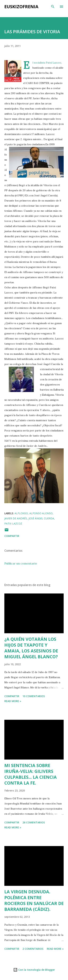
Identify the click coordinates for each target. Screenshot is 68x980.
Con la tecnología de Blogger (34, 970)
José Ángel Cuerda (41, 518)
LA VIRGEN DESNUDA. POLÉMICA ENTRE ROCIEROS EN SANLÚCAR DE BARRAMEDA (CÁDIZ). (34, 900)
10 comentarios (34, 696)
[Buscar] (53, 7)
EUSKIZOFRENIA (21, 6)
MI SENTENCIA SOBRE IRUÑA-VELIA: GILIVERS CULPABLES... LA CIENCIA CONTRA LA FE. (31, 774)
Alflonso (21, 513)
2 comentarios (33, 949)
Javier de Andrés (16, 518)
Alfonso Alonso (41, 513)
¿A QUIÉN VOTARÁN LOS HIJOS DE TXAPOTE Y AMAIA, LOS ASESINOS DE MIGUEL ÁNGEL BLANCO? (31, 648)
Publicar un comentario (21, 563)
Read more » (13, 701)
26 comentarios (34, 822)
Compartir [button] (12, 536)
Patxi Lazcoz (13, 523)
